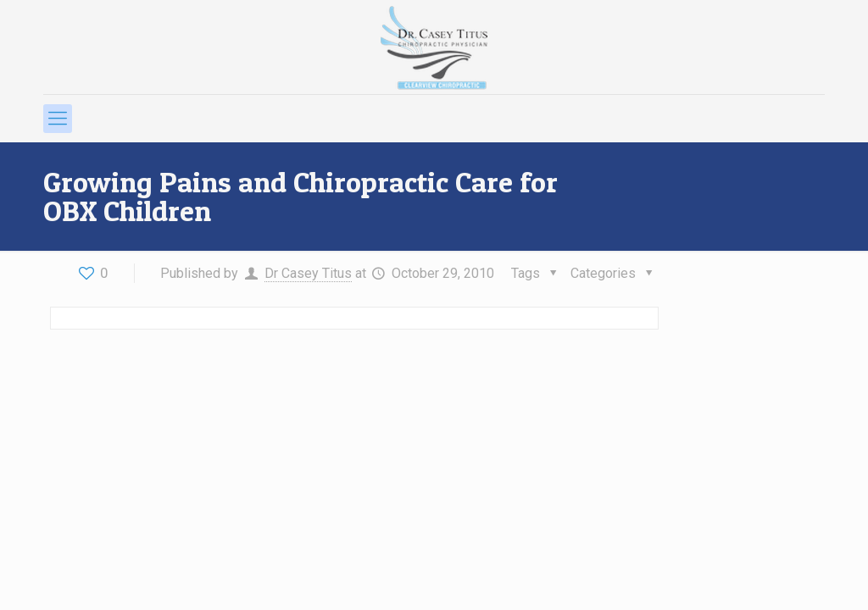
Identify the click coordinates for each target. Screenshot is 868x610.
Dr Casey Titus (308, 273)
